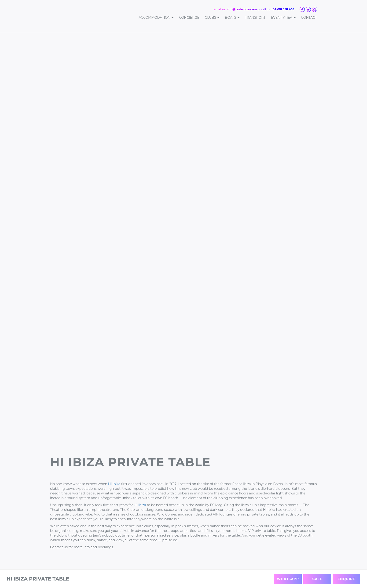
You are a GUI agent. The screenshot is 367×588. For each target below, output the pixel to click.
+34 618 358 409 (283, 9)
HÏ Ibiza (114, 484)
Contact (309, 18)
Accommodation (156, 18)
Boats (232, 18)
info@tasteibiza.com (242, 9)
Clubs (212, 18)
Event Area (283, 18)
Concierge (189, 18)
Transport (255, 18)
